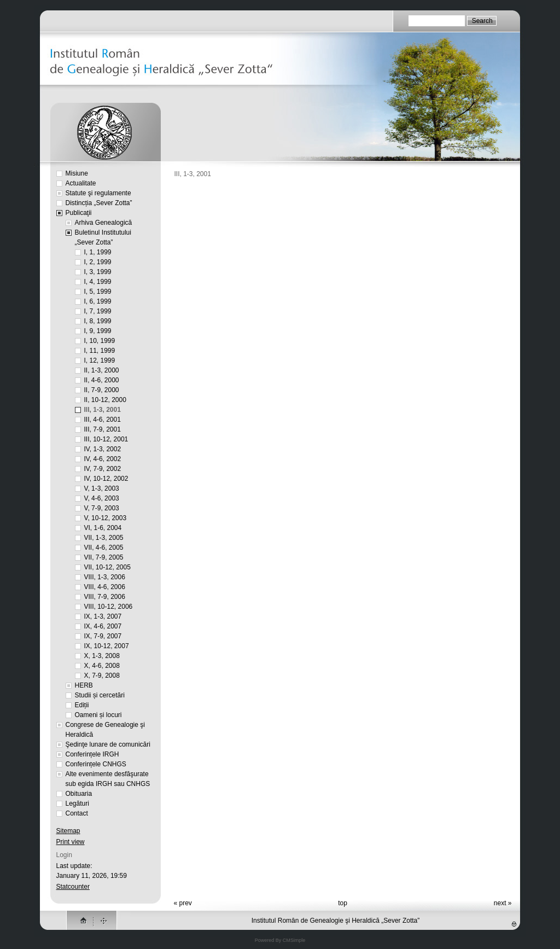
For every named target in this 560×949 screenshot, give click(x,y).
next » (503, 903)
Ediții (82, 705)
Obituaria (79, 794)
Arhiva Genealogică (104, 223)
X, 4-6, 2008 (102, 666)
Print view (71, 842)
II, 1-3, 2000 (102, 370)
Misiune (77, 173)
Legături (77, 804)
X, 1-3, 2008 (102, 656)
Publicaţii (79, 213)
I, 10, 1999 (100, 341)
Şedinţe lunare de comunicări (108, 744)
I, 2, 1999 (98, 262)
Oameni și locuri (98, 715)
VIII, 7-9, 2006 (105, 597)
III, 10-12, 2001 (106, 439)
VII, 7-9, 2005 (104, 557)
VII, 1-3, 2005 (104, 538)
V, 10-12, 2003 (106, 518)
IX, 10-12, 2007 (107, 646)
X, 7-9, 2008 (102, 676)
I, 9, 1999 (98, 331)
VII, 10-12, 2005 (107, 567)
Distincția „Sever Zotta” (99, 203)
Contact (77, 813)
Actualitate (81, 183)
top (343, 903)
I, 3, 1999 (98, 272)
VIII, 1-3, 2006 (105, 577)
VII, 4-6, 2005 (104, 548)
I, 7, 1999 (98, 311)
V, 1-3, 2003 (102, 488)
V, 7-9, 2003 (102, 508)
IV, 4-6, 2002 (103, 459)
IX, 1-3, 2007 (103, 616)
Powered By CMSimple (280, 940)
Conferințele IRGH (92, 754)
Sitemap (68, 831)
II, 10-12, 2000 (105, 400)
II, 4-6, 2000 (102, 380)
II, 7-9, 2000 (102, 390)
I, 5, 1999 (98, 292)
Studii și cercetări (100, 695)
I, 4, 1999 (98, 282)
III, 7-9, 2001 (103, 429)
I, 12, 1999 (100, 360)
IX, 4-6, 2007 (103, 626)
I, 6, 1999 (98, 301)
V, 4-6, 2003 (102, 498)
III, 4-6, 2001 (103, 420)
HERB (84, 685)
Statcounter (73, 887)
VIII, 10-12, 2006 (109, 607)
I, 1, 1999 (98, 252)
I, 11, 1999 (100, 351)
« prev (183, 903)
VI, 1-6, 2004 (103, 528)
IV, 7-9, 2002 (103, 469)
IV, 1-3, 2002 (103, 449)
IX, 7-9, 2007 (103, 636)
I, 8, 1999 (98, 321)
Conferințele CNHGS (96, 764)
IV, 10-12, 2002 (106, 479)
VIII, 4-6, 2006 (105, 587)
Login (64, 855)
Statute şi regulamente (98, 193)
